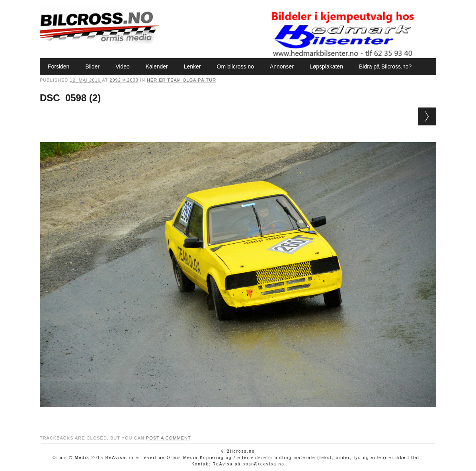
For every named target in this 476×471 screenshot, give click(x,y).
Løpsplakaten (326, 66)
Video (123, 66)
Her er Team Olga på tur (181, 80)
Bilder (92, 66)
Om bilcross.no (235, 66)
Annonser (282, 66)
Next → (427, 116)
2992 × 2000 (124, 80)
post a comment (168, 438)
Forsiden (59, 66)
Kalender (157, 66)
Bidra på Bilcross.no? (385, 66)
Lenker (192, 66)
